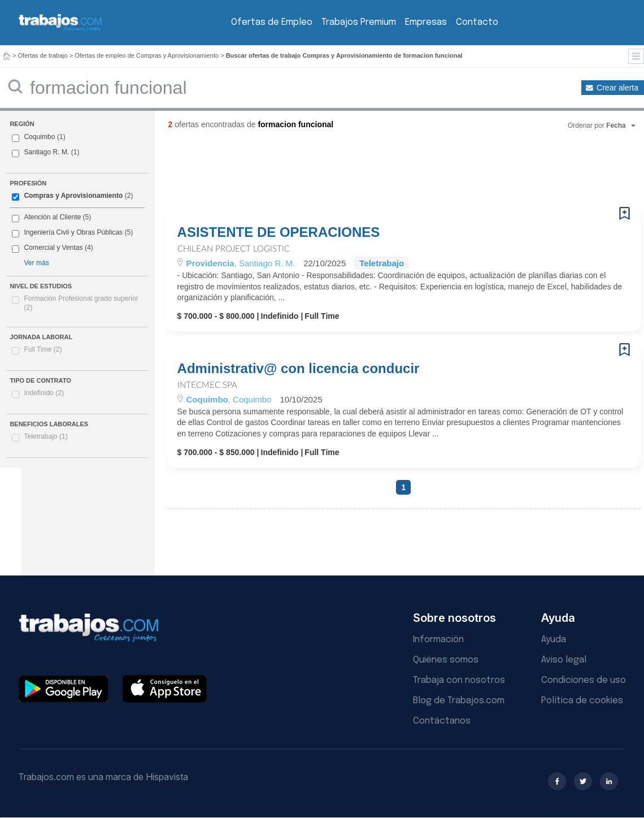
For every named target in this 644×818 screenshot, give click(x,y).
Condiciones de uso (584, 680)
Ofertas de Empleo (272, 22)
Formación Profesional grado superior (81, 303)
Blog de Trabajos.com (459, 701)
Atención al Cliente (52, 217)
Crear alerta (617, 88)
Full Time (43, 349)
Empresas (426, 22)
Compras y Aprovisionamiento (73, 196)
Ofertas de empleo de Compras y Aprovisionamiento (147, 55)
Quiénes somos (446, 660)
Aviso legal (564, 660)
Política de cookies (582, 701)
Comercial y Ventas (53, 248)
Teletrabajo (45, 436)
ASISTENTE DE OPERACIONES (279, 232)
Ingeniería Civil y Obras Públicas (73, 232)
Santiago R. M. (46, 152)
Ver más (36, 263)
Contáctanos (442, 721)
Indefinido (44, 393)
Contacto (477, 22)
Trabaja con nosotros (459, 680)
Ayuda (554, 640)
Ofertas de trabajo (43, 55)
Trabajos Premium (359, 22)
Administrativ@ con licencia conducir (299, 369)
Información (438, 640)
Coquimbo (39, 137)
